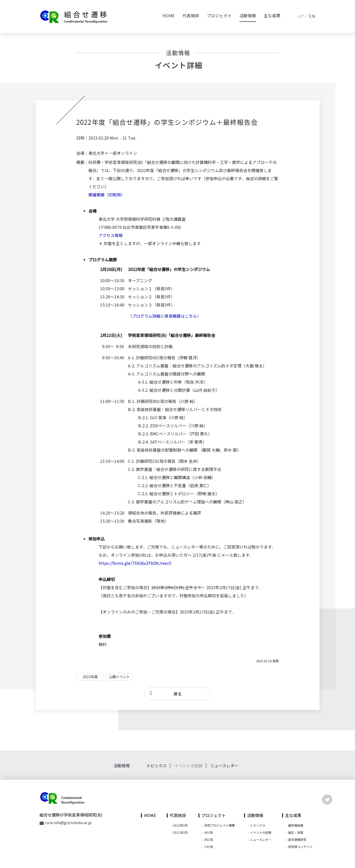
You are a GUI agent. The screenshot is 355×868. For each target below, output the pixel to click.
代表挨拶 (191, 15)
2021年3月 (180, 835)
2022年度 (90, 677)
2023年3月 (180, 828)
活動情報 (248, 15)
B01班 (209, 842)
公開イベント (119, 677)
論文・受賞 (296, 835)
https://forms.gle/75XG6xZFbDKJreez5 (135, 563)
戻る (178, 695)
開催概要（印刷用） (107, 195)
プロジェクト (219, 15)
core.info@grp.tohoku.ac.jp (68, 825)
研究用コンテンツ (300, 849)
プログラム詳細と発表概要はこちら (164, 316)
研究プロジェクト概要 (220, 828)
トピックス (157, 768)
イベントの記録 (189, 768)
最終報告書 (296, 828)
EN (312, 16)
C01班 (209, 849)
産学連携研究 (297, 842)
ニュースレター (224, 768)
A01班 (209, 835)
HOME (169, 15)
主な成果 (272, 15)
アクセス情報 (111, 235)
